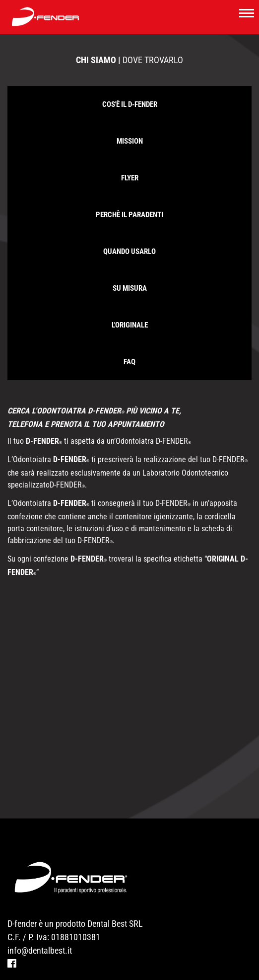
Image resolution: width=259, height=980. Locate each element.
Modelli (24, 975)
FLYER (130, 178)
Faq (129, 362)
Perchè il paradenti (129, 215)
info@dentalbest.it (40, 928)
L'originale (130, 325)
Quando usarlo (129, 251)
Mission (130, 141)
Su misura (130, 288)
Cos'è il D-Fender (130, 104)
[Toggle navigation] (247, 12)
